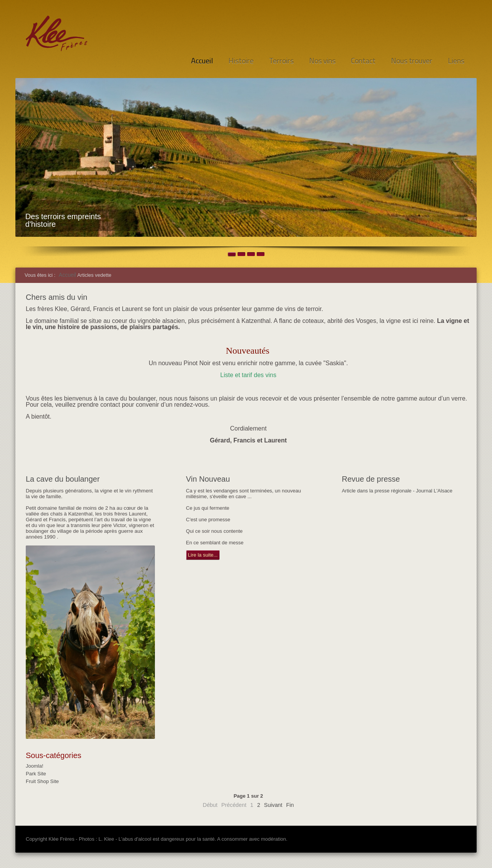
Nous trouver (412, 61)
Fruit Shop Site (42, 781)
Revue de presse (371, 479)
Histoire (241, 61)
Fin (290, 805)
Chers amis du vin (57, 297)
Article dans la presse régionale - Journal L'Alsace (397, 491)
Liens (456, 61)
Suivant (273, 805)
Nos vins (322, 61)
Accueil (202, 61)
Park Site (36, 774)
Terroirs (281, 61)
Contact (363, 61)
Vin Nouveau (208, 479)
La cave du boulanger (63, 479)
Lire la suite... (203, 555)
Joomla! (35, 766)
